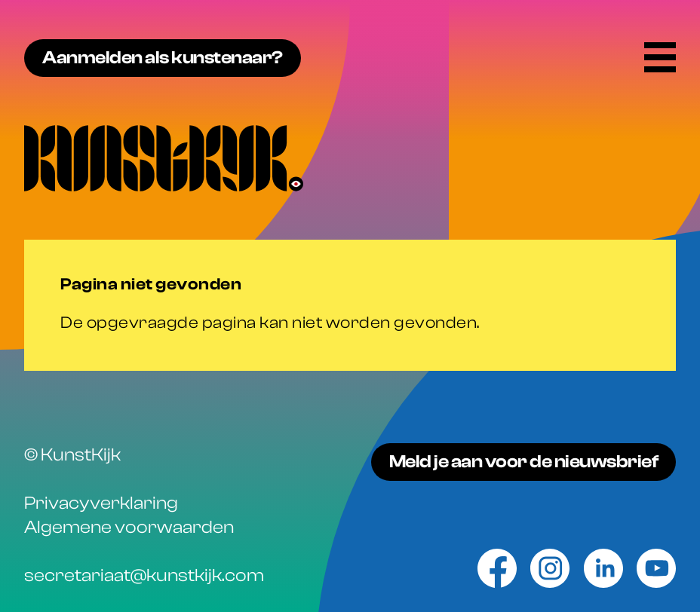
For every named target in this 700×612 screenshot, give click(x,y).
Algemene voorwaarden (129, 527)
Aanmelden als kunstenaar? (163, 58)
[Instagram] (550, 568)
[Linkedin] (603, 568)
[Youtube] (656, 568)
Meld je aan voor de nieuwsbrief (524, 462)
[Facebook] (497, 568)
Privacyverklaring (101, 503)
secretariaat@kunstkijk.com (144, 575)
